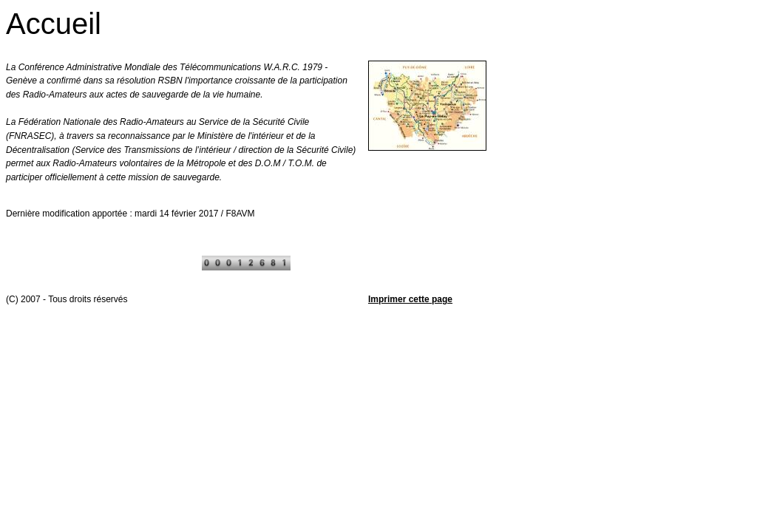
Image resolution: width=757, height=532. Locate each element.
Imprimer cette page (410, 299)
